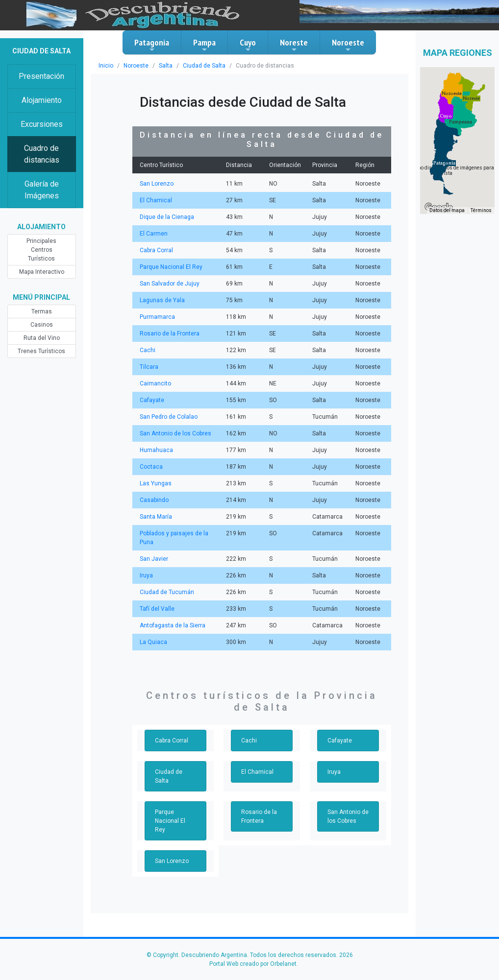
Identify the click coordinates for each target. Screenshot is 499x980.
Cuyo (248, 45)
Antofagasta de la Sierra (171, 625)
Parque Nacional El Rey (170, 267)
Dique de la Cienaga (166, 217)
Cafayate (151, 400)
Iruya (146, 575)
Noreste (294, 45)
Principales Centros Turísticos (41, 245)
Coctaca (150, 467)
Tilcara (149, 367)
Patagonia (152, 45)
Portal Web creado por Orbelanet (253, 946)
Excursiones (42, 124)
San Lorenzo (156, 184)
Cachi (147, 350)
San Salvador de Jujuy (168, 284)
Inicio (106, 66)
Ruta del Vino (42, 329)
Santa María (155, 517)
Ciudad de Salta (201, 66)
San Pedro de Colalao (168, 417)
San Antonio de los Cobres (174, 433)
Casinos (41, 316)
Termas (42, 303)
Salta (163, 66)
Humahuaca (156, 450)
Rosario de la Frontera (168, 334)
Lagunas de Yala (161, 300)
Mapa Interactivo (41, 263)
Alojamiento (41, 100)
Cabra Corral (156, 250)
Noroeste (348, 45)
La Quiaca (153, 642)
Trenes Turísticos (42, 342)
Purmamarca (157, 317)
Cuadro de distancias (41, 154)
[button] (444, 163)
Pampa (204, 45)
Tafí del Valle (156, 609)
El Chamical (155, 200)
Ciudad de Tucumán (166, 592)
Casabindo (154, 500)
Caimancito (155, 383)
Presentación (42, 76)
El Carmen (153, 234)
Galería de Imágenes (42, 190)
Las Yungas (155, 483)
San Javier (153, 559)
